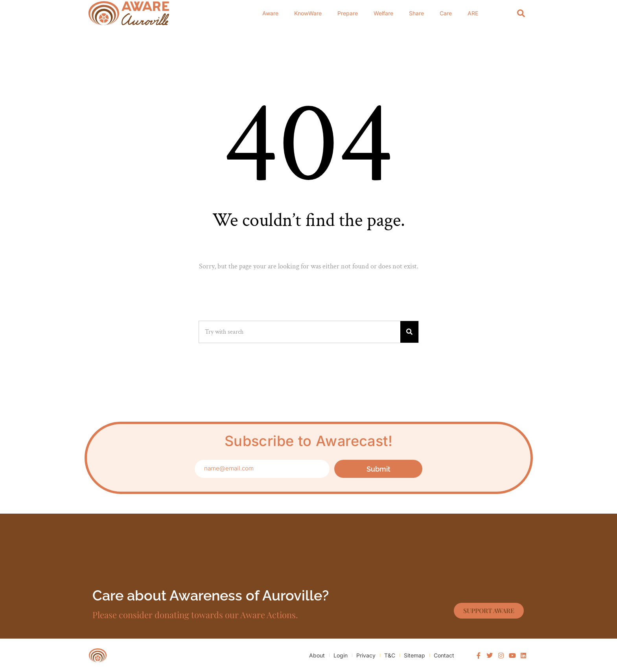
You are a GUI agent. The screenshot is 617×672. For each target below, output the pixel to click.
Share (416, 13)
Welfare (383, 13)
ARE (473, 13)
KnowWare (308, 13)
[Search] (521, 13)
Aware (270, 13)
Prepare (348, 13)
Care (446, 13)
